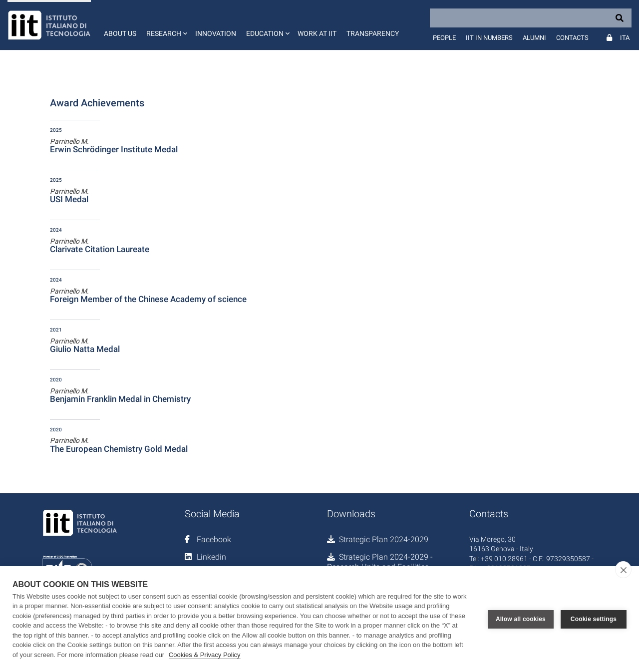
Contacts (572, 38)
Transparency (373, 33)
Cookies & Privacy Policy (205, 655)
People (444, 38)
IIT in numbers (489, 38)
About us (120, 33)
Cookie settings (594, 619)
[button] (166, 25)
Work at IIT (317, 33)
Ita (625, 38)
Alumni (534, 38)
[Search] (531, 18)
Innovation (216, 33)
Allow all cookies (521, 619)
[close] (623, 570)
